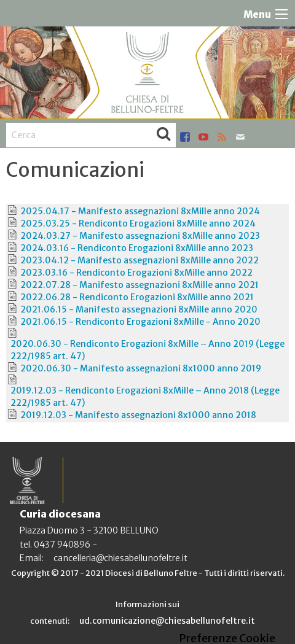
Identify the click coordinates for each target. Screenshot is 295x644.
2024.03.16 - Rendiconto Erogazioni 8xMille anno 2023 (137, 248)
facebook (185, 137)
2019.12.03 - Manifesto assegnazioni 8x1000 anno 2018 (138, 415)
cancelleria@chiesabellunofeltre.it (120, 558)
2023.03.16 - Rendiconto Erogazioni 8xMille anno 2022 (136, 273)
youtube (203, 137)
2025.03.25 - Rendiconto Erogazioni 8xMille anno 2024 (138, 223)
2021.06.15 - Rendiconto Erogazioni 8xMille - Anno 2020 (140, 322)
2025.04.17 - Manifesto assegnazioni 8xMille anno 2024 (140, 211)
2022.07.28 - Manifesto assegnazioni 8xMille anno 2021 (140, 285)
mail (240, 137)
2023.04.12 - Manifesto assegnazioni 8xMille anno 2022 (140, 260)
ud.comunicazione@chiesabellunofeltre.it (167, 621)
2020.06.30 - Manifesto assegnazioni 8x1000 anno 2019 (141, 368)
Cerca (163, 135)
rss (222, 137)
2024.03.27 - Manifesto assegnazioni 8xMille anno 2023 (140, 236)
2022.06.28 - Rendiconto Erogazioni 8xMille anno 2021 (137, 297)
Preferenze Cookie (227, 638)
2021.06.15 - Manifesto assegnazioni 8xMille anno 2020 (139, 309)
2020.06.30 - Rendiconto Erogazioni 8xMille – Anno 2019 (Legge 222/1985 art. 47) (147, 350)
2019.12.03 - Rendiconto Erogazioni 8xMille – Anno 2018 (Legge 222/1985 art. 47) (145, 397)
